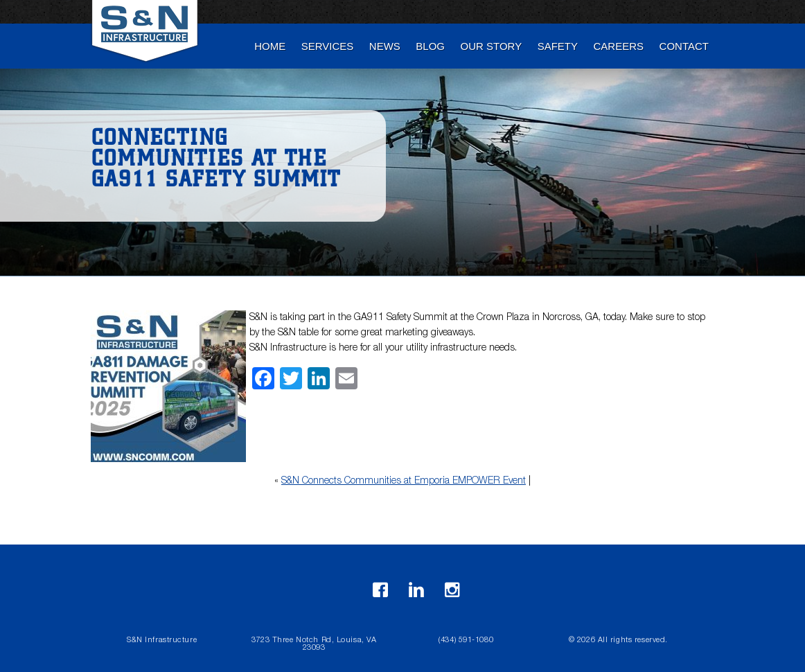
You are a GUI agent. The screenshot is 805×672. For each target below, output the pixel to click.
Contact (684, 46)
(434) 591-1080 (466, 640)
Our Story (492, 46)
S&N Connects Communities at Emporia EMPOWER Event (404, 481)
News (385, 46)
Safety (558, 46)
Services (328, 46)
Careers (619, 46)
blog (430, 46)
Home (270, 46)
